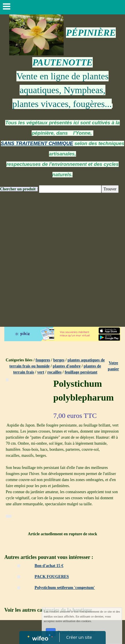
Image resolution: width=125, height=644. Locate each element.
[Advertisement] (62, 261)
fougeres (43, 360)
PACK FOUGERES (52, 577)
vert (41, 372)
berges (59, 360)
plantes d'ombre (67, 366)
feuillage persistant (81, 372)
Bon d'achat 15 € (49, 566)
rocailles (54, 372)
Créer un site (79, 637)
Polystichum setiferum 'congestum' (65, 588)
